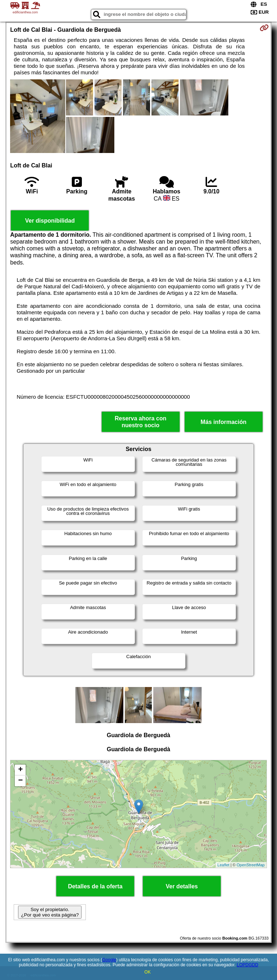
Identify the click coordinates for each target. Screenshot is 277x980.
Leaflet (223, 865)
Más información (223, 422)
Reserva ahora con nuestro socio (140, 422)
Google (109, 960)
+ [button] (20, 770)
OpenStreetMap (251, 865)
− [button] (20, 781)
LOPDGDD (248, 965)
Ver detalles (182, 886)
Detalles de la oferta (95, 886)
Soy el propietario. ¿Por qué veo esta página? (50, 912)
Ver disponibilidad (50, 221)
